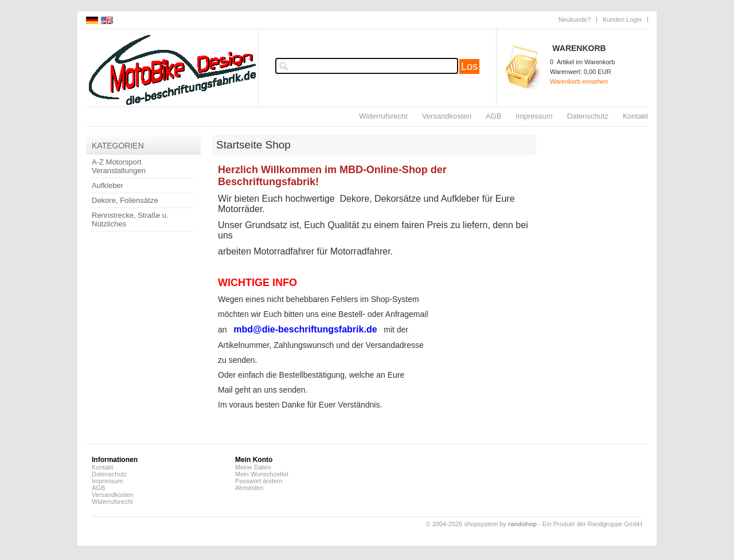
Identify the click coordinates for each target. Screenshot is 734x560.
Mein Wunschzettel (262, 474)
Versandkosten (447, 116)
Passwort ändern (259, 481)
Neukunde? (575, 19)
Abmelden (249, 488)
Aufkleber (108, 185)
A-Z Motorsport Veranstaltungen (119, 166)
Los (469, 66)
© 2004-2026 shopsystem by (481, 524)
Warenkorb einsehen (579, 81)
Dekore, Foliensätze (125, 200)
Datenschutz (588, 116)
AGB (493, 116)
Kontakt (635, 116)
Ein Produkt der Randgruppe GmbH (592, 524)
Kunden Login (622, 19)
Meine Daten (253, 467)
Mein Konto (254, 460)
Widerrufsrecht (383, 116)
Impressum (534, 116)
